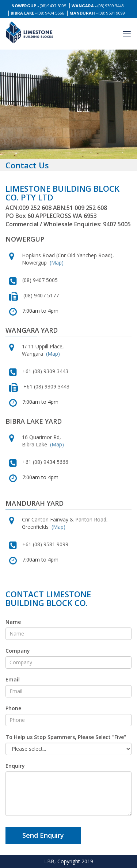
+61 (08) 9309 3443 (45, 371)
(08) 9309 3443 (111, 6)
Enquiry (15, 766)
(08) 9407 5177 (41, 295)
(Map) (57, 263)
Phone (13, 708)
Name (13, 622)
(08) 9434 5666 (51, 13)
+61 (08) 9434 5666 (45, 462)
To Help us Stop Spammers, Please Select (66, 737)
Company (18, 651)
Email (13, 679)
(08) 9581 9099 (112, 13)
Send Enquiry (43, 835)
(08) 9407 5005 (53, 6)
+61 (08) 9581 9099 (45, 544)
